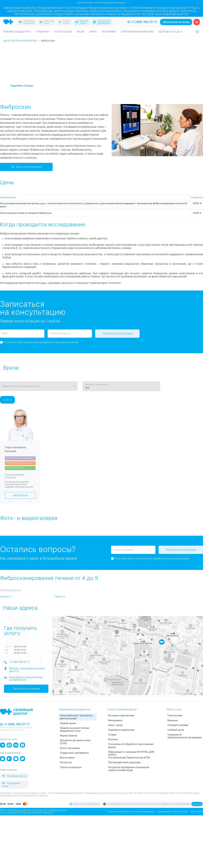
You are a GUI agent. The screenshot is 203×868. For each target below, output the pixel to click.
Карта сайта (197, 811)
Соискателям (175, 715)
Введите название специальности (21, 386)
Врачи (93, 32)
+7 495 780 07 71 (17, 662)
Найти (7, 400)
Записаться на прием (176, 22)
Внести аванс (67, 757)
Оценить (197, 804)
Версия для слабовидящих (84, 804)
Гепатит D (60, 596)
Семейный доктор (14, 776)
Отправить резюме (178, 725)
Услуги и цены (63, 32)
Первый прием (68, 723)
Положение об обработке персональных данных (131, 811)
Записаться (20, 495)
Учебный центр (176, 730)
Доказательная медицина (20, 458)
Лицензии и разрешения (121, 730)
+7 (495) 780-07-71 (142, 22)
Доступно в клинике (26, 167)
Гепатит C (5, 596)
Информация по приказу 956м (173, 811)
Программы (109, 32)
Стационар (42, 32)
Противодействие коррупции (124, 762)
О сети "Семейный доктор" (122, 709)
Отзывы (112, 734)
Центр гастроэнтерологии (20, 41)
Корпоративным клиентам (137, 32)
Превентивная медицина (19, 463)
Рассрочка (66, 762)
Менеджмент (115, 720)
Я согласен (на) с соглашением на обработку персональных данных (41, 342)
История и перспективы (121, 715)
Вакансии (173, 720)
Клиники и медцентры (17, 32)
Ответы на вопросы (71, 767)
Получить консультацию (117, 333)
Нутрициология (14, 468)
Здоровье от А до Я (170, 32)
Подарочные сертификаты (74, 753)
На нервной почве (11, 784)
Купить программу (70, 748)
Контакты (113, 739)
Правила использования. (114, 3)
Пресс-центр (115, 725)
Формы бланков (69, 735)
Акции (81, 32)
